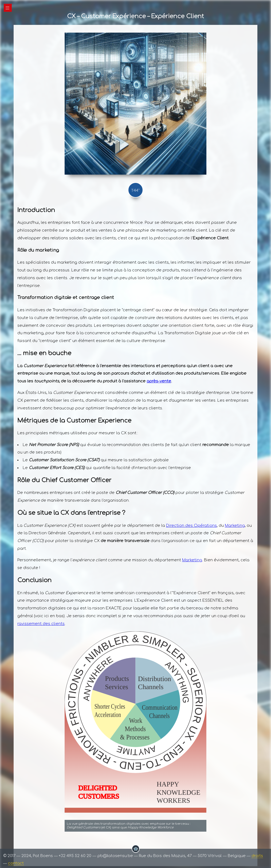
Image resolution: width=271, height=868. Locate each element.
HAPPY (168, 784)
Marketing (235, 525)
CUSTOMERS (99, 796)
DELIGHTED (98, 788)
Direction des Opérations (191, 525)
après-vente (159, 381)
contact (16, 863)
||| (8, 8)
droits (257, 856)
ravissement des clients (41, 624)
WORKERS (173, 800)
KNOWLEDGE (179, 792)
